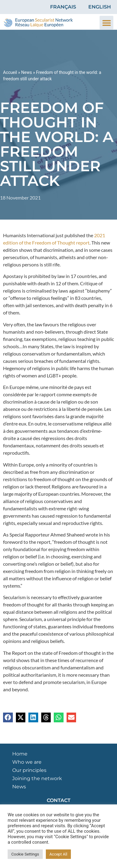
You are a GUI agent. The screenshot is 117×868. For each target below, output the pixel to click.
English (100, 7)
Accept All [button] (59, 854)
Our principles (29, 770)
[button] (106, 23)
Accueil (10, 72)
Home (20, 754)
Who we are (27, 762)
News (26, 72)
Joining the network (37, 778)
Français (63, 7)
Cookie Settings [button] (25, 854)
